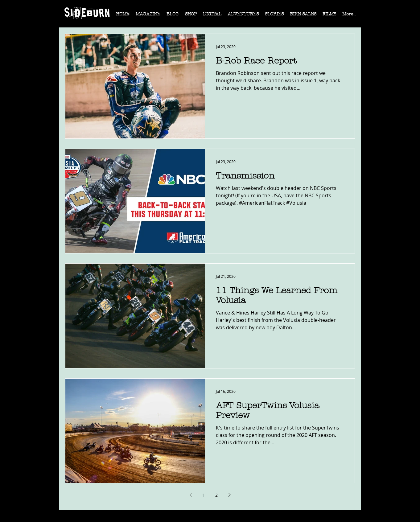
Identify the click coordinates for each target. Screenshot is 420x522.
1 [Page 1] (204, 495)
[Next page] (229, 495)
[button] (148, 16)
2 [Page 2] (216, 495)
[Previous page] (191, 495)
